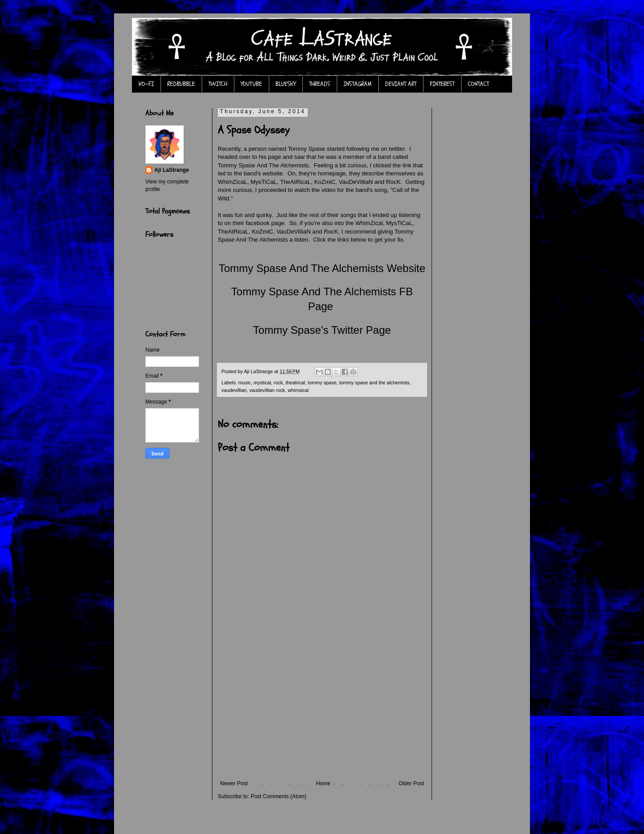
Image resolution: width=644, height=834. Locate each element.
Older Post (411, 783)
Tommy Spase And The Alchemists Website (322, 268)
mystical (262, 383)
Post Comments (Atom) (278, 796)
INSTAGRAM (358, 84)
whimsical (298, 390)
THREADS (320, 84)
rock (278, 383)
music (245, 383)
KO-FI (146, 84)
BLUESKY (286, 84)
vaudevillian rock (267, 390)
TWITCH (218, 84)
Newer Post (234, 783)
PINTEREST (442, 84)
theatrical (295, 383)
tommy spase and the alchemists (374, 383)
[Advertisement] (322, 713)
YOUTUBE (251, 84)
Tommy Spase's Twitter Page (322, 330)
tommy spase (322, 383)
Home (323, 783)
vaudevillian (234, 390)
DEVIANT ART (401, 84)
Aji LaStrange (172, 170)
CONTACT (478, 84)
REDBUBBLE (181, 84)
